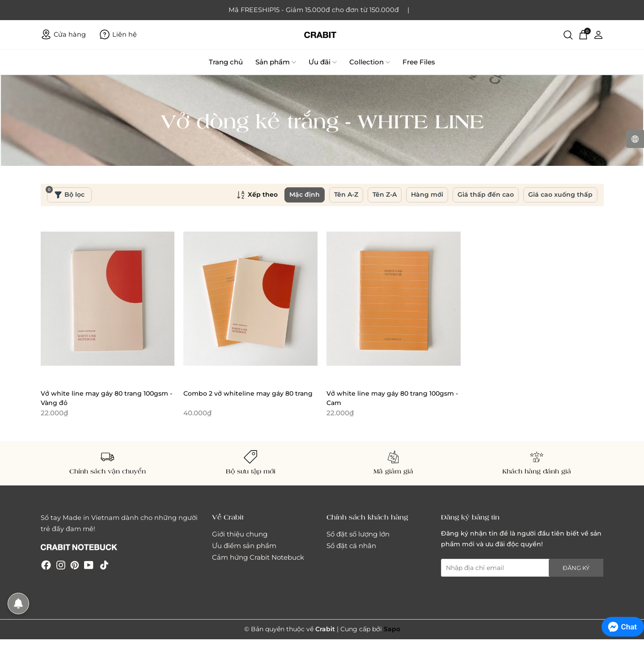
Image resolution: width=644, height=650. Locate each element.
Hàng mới (427, 194)
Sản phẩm (276, 62)
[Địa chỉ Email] (522, 568)
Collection (370, 62)
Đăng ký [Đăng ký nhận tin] (576, 568)
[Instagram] (61, 564)
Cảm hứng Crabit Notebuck (258, 557)
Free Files (419, 62)
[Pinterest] (75, 564)
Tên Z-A (385, 194)
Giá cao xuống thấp (560, 194)
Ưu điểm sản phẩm (244, 546)
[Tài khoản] (598, 34)
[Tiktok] (104, 564)
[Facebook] (46, 564)
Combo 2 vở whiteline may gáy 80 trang (248, 393)
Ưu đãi (323, 62)
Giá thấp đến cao (486, 194)
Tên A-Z (346, 194)
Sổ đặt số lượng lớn (358, 534)
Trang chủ (226, 62)
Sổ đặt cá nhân (351, 546)
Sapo (392, 629)
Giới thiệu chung (240, 534)
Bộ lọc (66, 193)
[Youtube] (89, 564)
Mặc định (305, 194)
